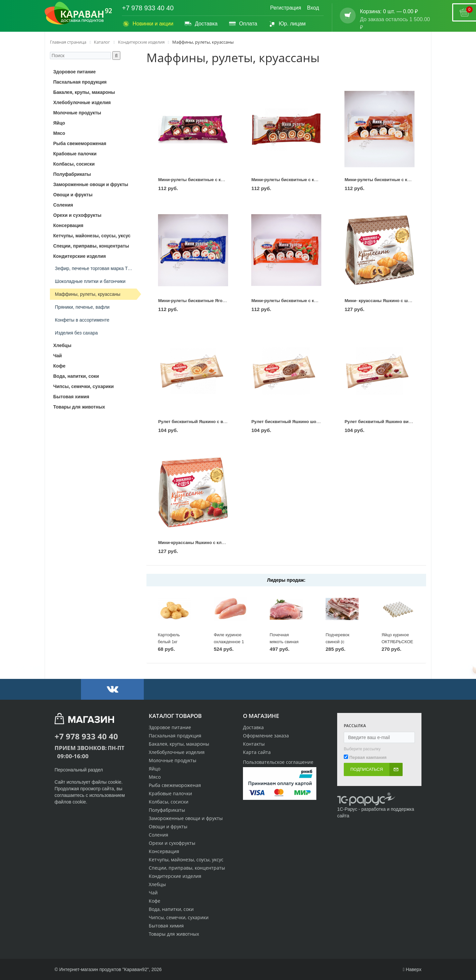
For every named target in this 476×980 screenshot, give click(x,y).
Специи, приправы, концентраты (187, 868)
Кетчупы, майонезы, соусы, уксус (186, 860)
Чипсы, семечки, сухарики (179, 917)
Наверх (412, 969)
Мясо (155, 777)
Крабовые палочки (170, 793)
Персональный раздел (79, 770)
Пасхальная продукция (175, 736)
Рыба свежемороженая (175, 785)
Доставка (201, 24)
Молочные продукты (173, 760)
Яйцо (155, 769)
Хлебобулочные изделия (177, 752)
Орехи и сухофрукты (172, 843)
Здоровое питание (170, 727)
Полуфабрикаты (167, 810)
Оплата (243, 24)
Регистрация (286, 8)
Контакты (254, 744)
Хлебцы (157, 884)
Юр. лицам (287, 24)
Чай (153, 893)
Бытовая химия (166, 926)
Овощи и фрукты (168, 826)
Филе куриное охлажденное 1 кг (229, 642)
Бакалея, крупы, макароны (179, 744)
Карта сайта (257, 752)
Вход (313, 8)
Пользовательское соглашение (278, 762)
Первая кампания (368, 757)
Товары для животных (174, 934)
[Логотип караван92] (78, 13)
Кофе (155, 901)
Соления (159, 835)
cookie (115, 782)
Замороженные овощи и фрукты (186, 818)
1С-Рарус (347, 809)
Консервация (164, 851)
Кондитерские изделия (175, 876)
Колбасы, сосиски (169, 802)
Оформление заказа (266, 736)
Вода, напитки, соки (171, 909)
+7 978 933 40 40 (148, 8)
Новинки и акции (148, 24)
